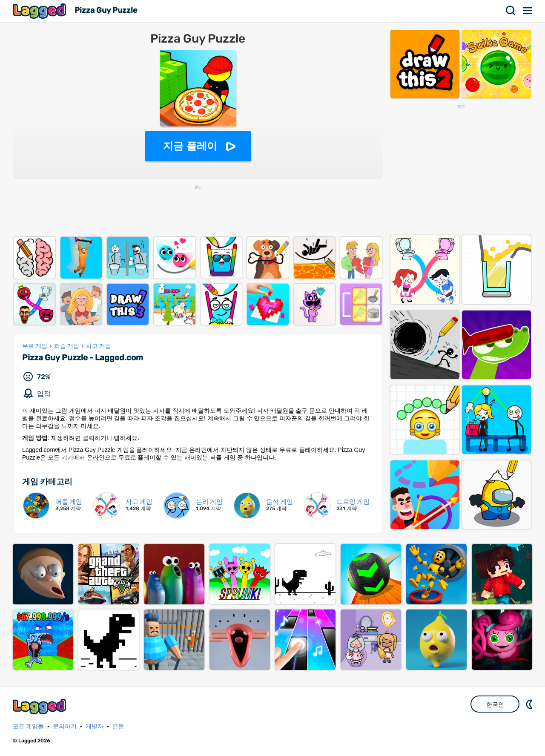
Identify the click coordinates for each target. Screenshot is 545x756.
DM (530, 704)
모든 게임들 (28, 726)
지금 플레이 (190, 146)
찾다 (511, 11)
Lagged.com (40, 706)
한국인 (495, 704)
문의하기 (65, 726)
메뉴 (528, 11)
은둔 (118, 726)
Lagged (40, 11)
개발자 (95, 726)
